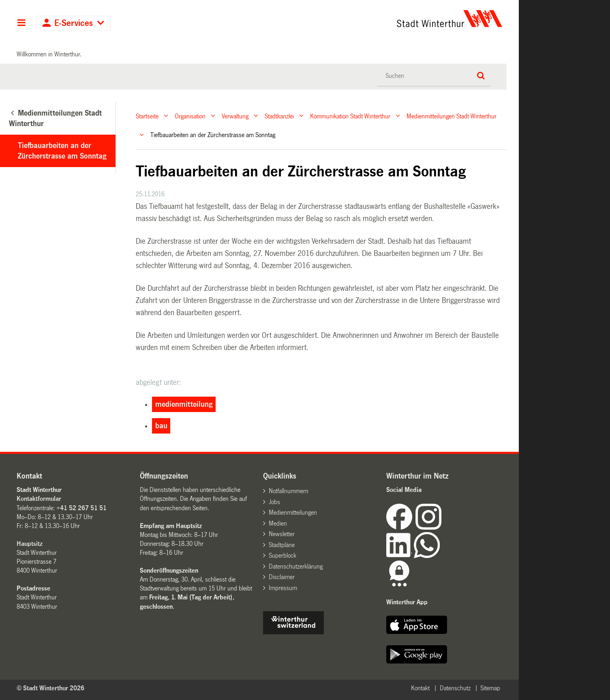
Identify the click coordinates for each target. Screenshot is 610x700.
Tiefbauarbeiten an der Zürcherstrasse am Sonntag (62, 151)
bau (161, 426)
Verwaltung (235, 116)
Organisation (190, 116)
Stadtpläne (282, 545)
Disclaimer (282, 577)
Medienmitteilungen (293, 512)
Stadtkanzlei (279, 116)
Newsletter (282, 534)
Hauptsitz (30, 544)
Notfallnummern (289, 491)
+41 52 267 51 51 (81, 508)
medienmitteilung (184, 404)
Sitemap (490, 688)
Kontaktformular (39, 499)
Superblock (283, 555)
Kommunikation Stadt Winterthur (350, 116)
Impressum (283, 588)
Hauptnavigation (21, 24)
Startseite (147, 116)
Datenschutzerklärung (296, 566)
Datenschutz (455, 688)
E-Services (74, 23)
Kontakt (420, 688)
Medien (278, 523)
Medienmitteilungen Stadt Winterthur (452, 116)
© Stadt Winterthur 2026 (50, 688)
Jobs (274, 502)
